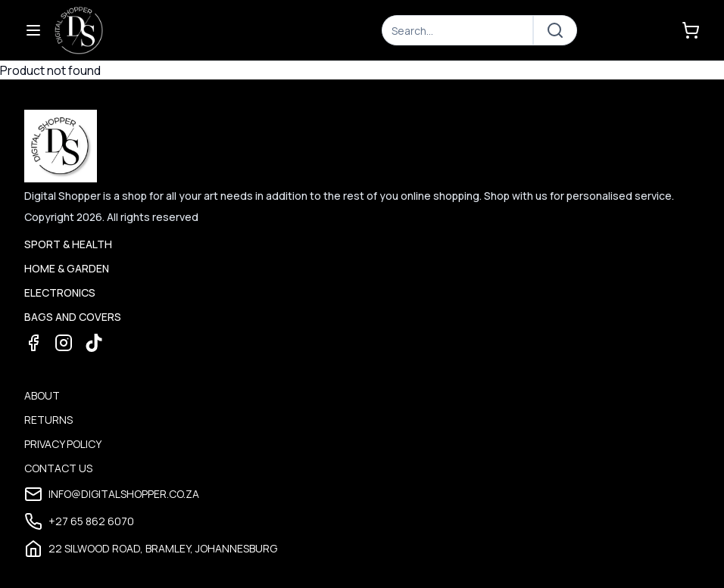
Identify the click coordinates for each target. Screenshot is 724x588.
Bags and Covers (73, 317)
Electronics (60, 292)
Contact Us (58, 468)
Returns (48, 420)
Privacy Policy (63, 444)
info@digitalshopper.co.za (112, 494)
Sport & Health (68, 244)
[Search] (457, 30)
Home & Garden (67, 268)
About (42, 395)
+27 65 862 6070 (79, 521)
